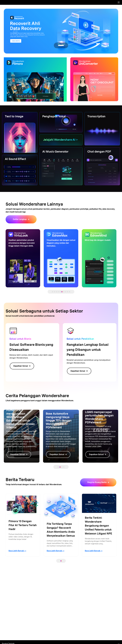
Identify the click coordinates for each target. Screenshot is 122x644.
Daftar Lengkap (20, 219)
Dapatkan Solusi (22, 366)
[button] (15, 31)
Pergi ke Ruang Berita (97, 482)
